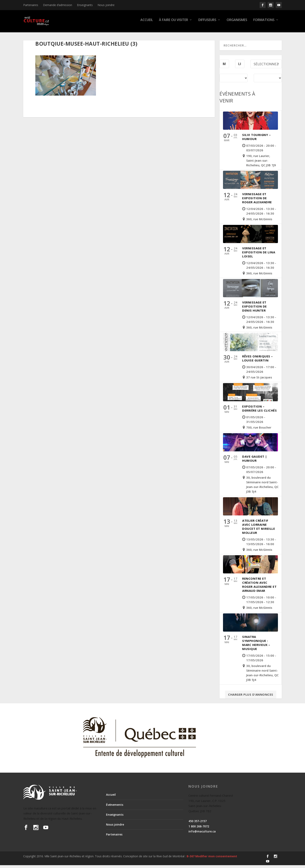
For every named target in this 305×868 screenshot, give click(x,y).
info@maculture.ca (202, 834)
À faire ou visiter (174, 23)
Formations (264, 23)
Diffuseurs (207, 23)
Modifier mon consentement (216, 859)
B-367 (191, 859)
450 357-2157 (198, 824)
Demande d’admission (58, 5)
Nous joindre (106, 5)
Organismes (237, 23)
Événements (115, 807)
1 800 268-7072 (199, 829)
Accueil (147, 23)
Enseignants (85, 5)
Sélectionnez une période (267, 68)
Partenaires (31, 5)
